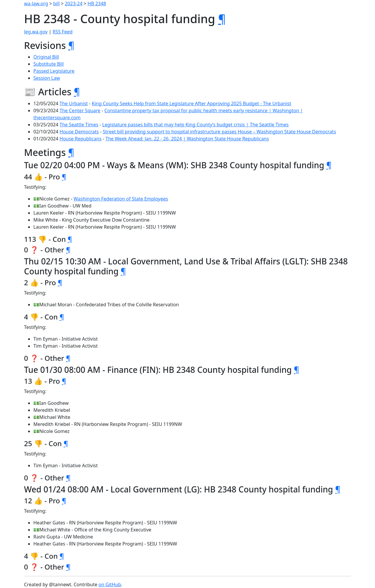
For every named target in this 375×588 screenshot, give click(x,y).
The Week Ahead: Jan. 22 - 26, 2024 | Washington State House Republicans (187, 139)
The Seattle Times (79, 125)
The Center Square (80, 111)
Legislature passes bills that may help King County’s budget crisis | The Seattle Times (195, 125)
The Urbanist (74, 103)
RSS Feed (63, 32)
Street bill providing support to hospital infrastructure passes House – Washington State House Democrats (219, 132)
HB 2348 (97, 4)
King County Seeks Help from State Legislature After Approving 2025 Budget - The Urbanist (191, 103)
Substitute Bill (49, 64)
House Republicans (80, 139)
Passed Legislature (54, 71)
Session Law (47, 78)
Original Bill (46, 57)
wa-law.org (36, 4)
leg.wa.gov (36, 32)
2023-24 (74, 4)
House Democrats (79, 132)
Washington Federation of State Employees (121, 199)
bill (57, 4)
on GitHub (110, 584)
